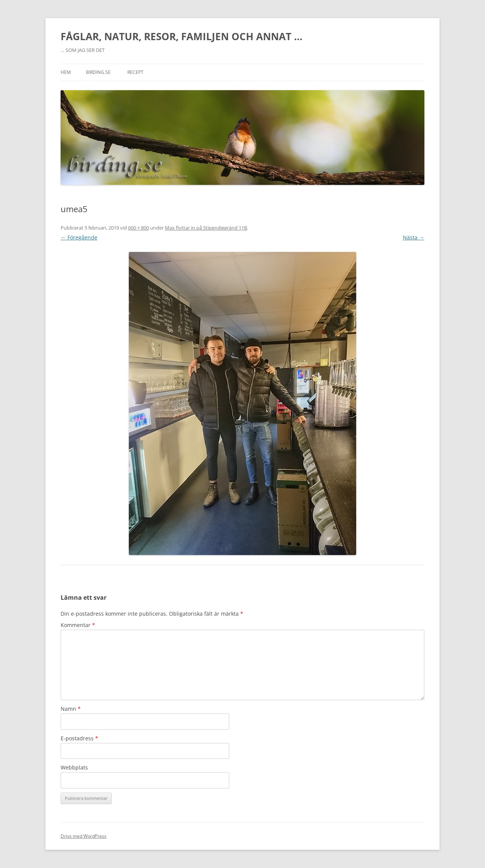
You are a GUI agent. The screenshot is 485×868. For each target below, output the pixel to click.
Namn (71, 709)
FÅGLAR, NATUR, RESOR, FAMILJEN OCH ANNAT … (181, 36)
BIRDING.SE (98, 72)
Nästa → (414, 237)
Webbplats (74, 767)
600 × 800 (138, 228)
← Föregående (79, 237)
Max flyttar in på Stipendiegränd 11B (206, 228)
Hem (66, 72)
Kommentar (78, 625)
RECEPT (135, 72)
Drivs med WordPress (84, 836)
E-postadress (79, 738)
